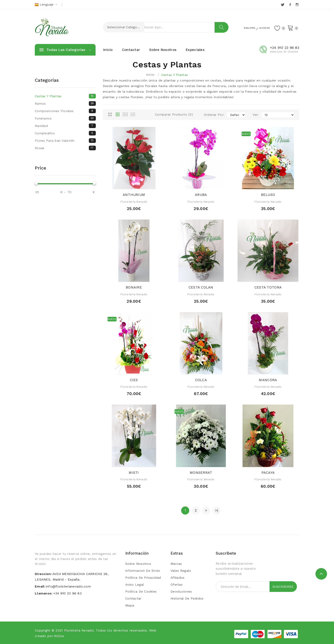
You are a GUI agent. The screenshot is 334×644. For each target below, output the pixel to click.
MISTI (134, 473)
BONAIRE (134, 287)
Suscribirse (283, 587)
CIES (134, 380)
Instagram (297, 5)
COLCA (201, 380)
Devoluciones (181, 591)
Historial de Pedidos (187, 598)
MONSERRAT (201, 473)
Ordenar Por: (214, 115)
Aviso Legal (135, 584)
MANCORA (268, 380)
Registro (239, 28)
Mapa (130, 605)
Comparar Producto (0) (174, 114)
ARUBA (201, 195)
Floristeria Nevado (79, 630)
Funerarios (65, 118)
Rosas (65, 148)
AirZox (59, 636)
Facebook (291, 5)
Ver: (256, 115)
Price (40, 168)
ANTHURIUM (134, 195)
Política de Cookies (141, 591)
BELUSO (268, 195)
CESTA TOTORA (268, 287)
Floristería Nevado (134, 202)
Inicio (150, 75)
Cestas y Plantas (175, 75)
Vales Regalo (181, 571)
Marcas (176, 564)
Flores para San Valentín (65, 141)
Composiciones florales (65, 111)
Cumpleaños (65, 133)
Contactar (133, 598)
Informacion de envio (143, 571)
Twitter (283, 5)
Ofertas (177, 584)
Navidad (65, 126)
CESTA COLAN (201, 287)
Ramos (65, 104)
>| (217, 510)
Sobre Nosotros (138, 564)
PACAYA (268, 473)
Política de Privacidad (143, 578)
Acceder (260, 28)
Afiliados (178, 578)
